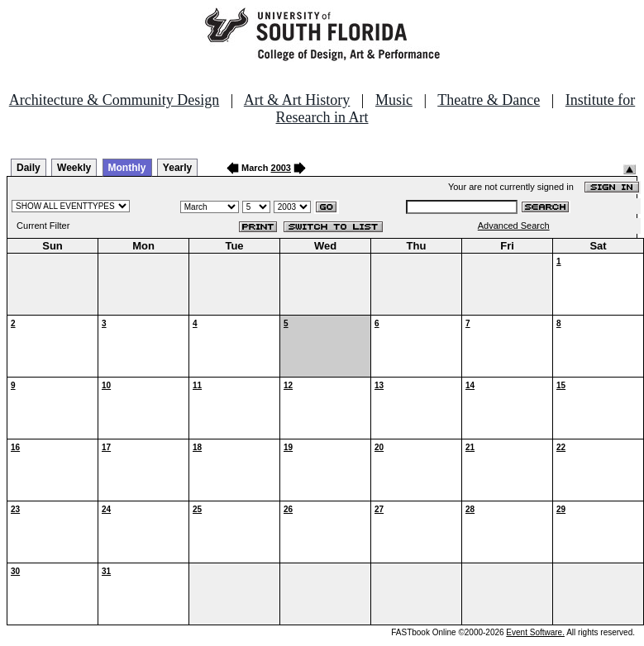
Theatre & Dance (489, 100)
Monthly (127, 168)
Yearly (177, 168)
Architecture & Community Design (114, 100)
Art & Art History (297, 100)
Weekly (74, 168)
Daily (29, 168)
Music (394, 100)
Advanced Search (514, 226)
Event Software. (535, 632)
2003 (281, 168)
